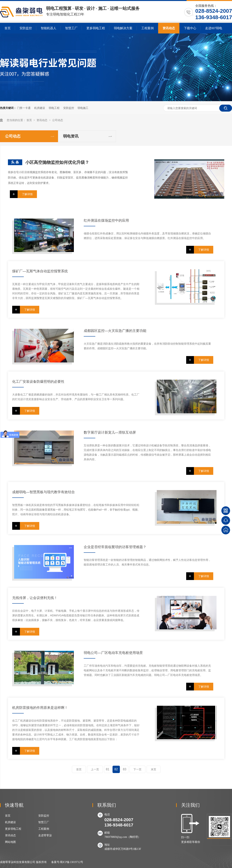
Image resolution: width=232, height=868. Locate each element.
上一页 (95, 769)
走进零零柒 (45, 835)
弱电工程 (54, 108)
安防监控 (26, 28)
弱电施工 (83, 108)
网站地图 (10, 842)
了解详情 (27, 194)
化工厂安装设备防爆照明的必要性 (38, 382)
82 (116, 769)
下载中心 (190, 28)
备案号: (56, 862)
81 (108, 769)
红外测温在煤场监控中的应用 (106, 220)
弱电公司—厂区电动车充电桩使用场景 (113, 653)
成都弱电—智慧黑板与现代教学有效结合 (43, 492)
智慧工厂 (71, 28)
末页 (154, 769)
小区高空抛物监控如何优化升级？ (57, 162)
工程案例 (148, 28)
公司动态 (58, 120)
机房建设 (40, 108)
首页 (8, 28)
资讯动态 (169, 28)
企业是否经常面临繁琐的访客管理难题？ (115, 547)
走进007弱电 (214, 28)
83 (125, 769)
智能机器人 (49, 28)
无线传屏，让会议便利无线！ (35, 598)
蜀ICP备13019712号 (72, 862)
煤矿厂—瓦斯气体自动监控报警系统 (40, 271)
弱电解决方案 (123, 28)
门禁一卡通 (24, 108)
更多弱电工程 (96, 28)
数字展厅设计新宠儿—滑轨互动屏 (110, 432)
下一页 (137, 769)
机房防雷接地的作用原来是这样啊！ (40, 708)
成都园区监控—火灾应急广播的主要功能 (115, 331)
